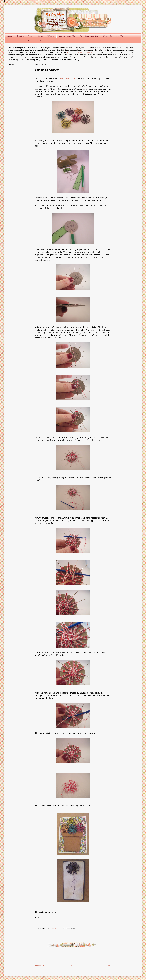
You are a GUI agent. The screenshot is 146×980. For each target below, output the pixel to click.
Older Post (107, 966)
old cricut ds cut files (15, 41)
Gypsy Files (107, 36)
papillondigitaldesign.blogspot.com (82, 52)
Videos (31, 36)
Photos (40, 36)
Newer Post (40, 966)
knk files (120, 36)
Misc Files (31, 41)
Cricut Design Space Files (89, 36)
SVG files (51, 36)
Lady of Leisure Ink (66, 78)
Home (10, 36)
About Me (20, 36)
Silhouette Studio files (67, 36)
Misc (41, 41)
